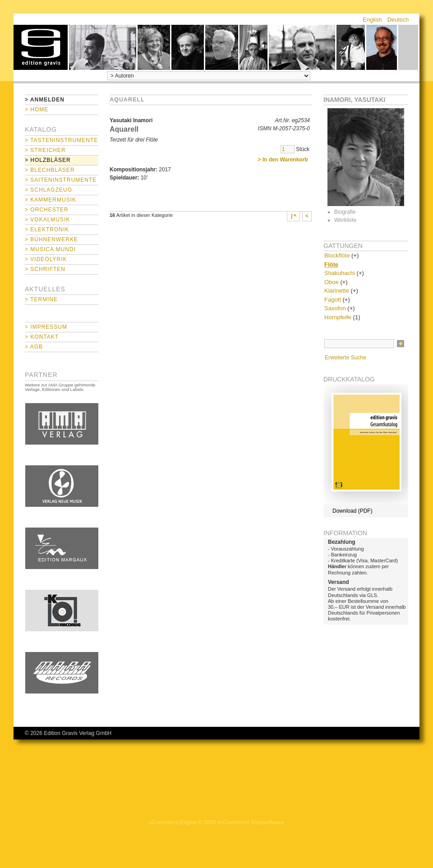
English (372, 20)
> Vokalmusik (47, 220)
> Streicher (45, 150)
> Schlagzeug (48, 190)
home (41, 47)
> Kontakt (42, 337)
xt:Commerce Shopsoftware (251, 822)
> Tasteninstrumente (61, 140)
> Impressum (46, 327)
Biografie (345, 212)
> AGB (34, 347)
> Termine (41, 299)
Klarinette (337, 291)
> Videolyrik (46, 259)
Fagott (333, 300)
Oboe (332, 282)
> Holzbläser (48, 160)
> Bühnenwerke (51, 239)
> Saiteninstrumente (61, 180)
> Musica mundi (50, 249)
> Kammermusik (51, 200)
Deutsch (398, 20)
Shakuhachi (340, 273)
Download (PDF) (352, 511)
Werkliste (345, 220)
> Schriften (45, 269)
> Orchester (47, 210)
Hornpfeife (338, 317)
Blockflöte (337, 255)
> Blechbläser (50, 170)
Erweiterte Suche (345, 358)
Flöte (331, 264)
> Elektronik (47, 230)
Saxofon (335, 308)
